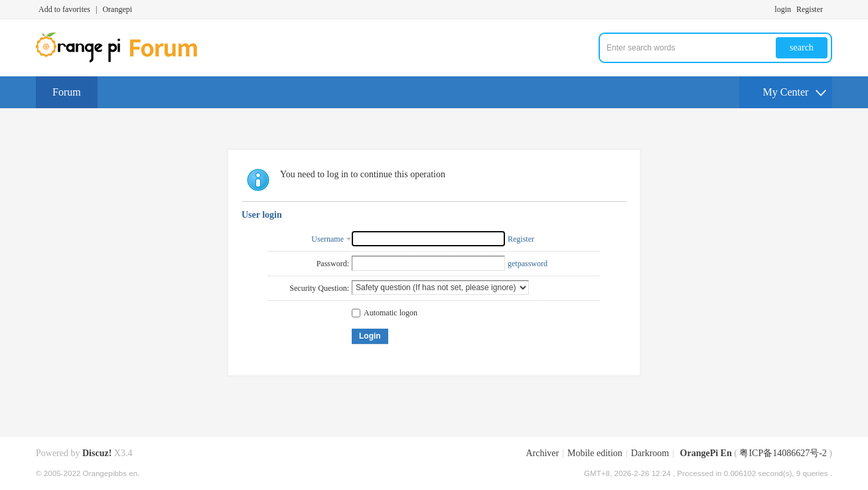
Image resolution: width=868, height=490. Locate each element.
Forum (67, 92)
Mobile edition (595, 453)
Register (810, 9)
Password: (333, 264)
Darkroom (650, 453)
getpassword (528, 264)
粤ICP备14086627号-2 (783, 453)
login (783, 9)
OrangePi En (706, 453)
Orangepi (117, 9)
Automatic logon (385, 313)
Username (327, 239)
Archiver (542, 453)
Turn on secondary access (829, 9)
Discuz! (97, 453)
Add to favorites (64, 9)
